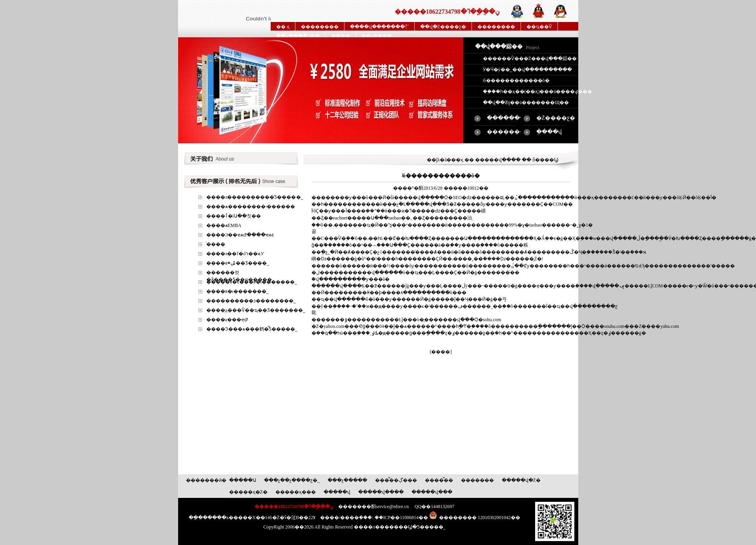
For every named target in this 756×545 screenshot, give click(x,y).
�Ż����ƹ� (556, 118)
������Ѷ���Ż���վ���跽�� (530, 59)
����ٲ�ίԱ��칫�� (234, 216)
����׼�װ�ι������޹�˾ (238, 291)
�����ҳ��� (296, 492)
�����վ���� (381, 492)
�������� (320, 27)
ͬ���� (216, 244)
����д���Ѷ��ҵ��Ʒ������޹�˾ (256, 310)
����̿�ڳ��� (396, 480)
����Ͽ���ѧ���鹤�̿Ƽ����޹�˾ (252, 329)
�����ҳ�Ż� (248, 492)
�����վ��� (432, 492)
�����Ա (243, 480)
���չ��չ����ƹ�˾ (292, 480)
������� (477, 480)
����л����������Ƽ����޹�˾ (255, 197)
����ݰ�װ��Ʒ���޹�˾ (238, 263)
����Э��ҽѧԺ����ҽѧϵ (240, 235)
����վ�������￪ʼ (379, 27)
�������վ (508, 118)
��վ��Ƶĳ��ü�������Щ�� (526, 102)
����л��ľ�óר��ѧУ (235, 254)
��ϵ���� (377, 36)
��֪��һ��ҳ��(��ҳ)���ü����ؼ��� (537, 91)
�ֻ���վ (549, 132)
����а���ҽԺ (227, 320)
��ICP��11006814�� (401, 518)
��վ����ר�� (298, 36)
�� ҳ (283, 27)
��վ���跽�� (499, 47)
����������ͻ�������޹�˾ (251, 301)
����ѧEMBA (224, 225)
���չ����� (347, 480)
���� (341, 36)
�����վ (337, 492)
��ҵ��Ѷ (539, 27)
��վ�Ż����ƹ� (443, 27)
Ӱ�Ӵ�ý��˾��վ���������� (527, 69)
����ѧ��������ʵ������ (251, 207)
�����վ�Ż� (521, 480)
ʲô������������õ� (516, 80)
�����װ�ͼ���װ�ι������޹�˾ (252, 282)
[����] (441, 352)
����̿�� (439, 480)
